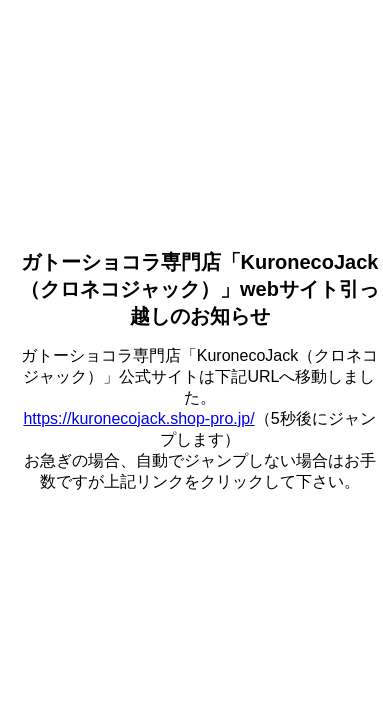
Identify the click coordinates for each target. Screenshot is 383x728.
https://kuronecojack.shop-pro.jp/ (138, 418)
